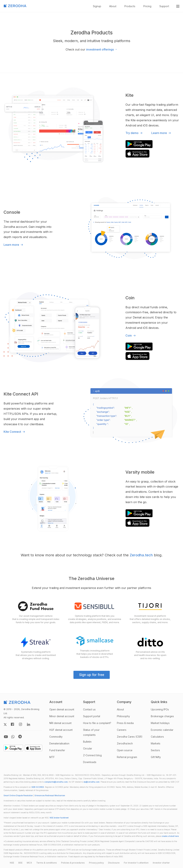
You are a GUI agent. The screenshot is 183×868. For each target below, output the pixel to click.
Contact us (89, 709)
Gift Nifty (156, 757)
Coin (131, 335)
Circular (88, 748)
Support (164, 6)
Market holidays (160, 723)
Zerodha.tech (141, 555)
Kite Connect (15, 432)
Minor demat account (62, 716)
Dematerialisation (59, 743)
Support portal (92, 716)
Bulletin (87, 742)
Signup (97, 6)
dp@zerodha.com (91, 782)
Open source (125, 750)
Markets (156, 743)
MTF (52, 757)
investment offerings (102, 49)
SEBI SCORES (38, 787)
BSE (20, 863)
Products (130, 6)
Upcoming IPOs (160, 709)
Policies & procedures (73, 863)
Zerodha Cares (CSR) (130, 737)
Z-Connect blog (92, 755)
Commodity (56, 737)
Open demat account (62, 709)
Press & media (125, 723)
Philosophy (123, 716)
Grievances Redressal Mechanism (50, 796)
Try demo (134, 133)
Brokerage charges (162, 716)
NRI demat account (60, 723)
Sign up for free (92, 675)
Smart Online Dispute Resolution (18, 796)
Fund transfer (57, 750)
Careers (122, 730)
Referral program (127, 757)
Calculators (157, 737)
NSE (12, 863)
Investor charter (161, 863)
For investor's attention (136, 863)
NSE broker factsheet (59, 818)
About (113, 6)
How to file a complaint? (97, 723)
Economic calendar (162, 730)
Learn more (161, 133)
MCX (29, 863)
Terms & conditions (47, 863)
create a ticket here (170, 836)
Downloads (90, 762)
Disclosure (114, 863)
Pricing (147, 6)
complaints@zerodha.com (56, 782)
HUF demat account (61, 730)
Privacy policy (96, 863)
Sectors (155, 750)
